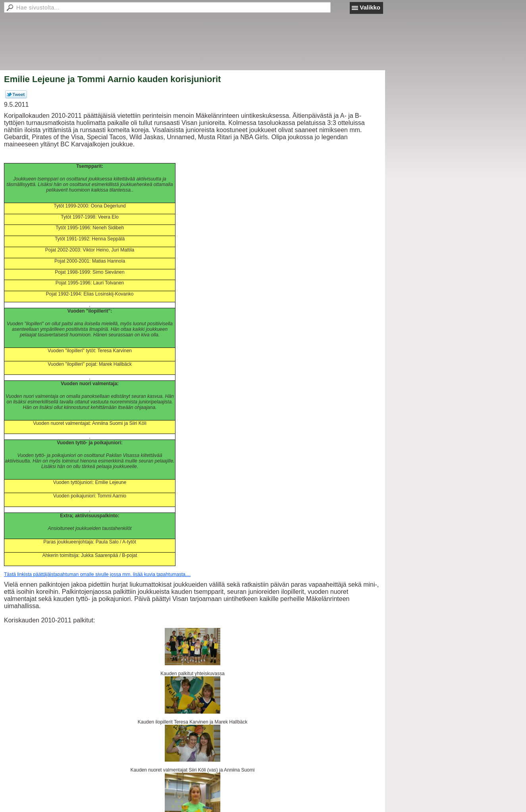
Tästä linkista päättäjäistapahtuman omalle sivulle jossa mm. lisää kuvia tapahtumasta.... (97, 574)
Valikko (370, 7)
